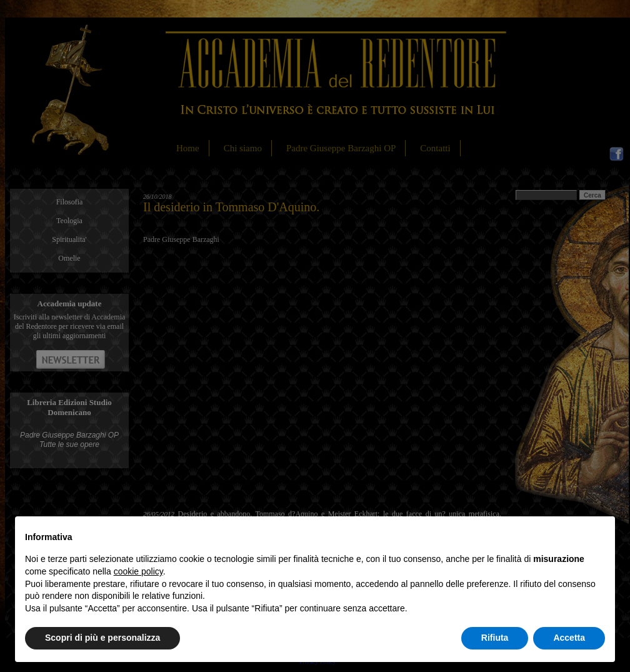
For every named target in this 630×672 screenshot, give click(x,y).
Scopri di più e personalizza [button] (102, 638)
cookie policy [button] (138, 571)
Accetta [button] (569, 638)
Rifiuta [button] (495, 638)
